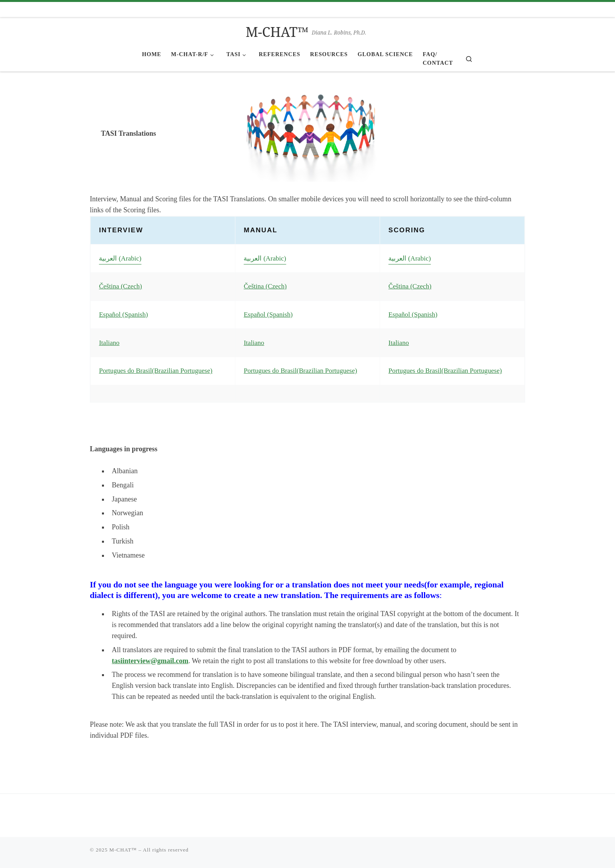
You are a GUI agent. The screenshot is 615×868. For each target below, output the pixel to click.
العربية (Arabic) (120, 258)
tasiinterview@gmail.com (150, 661)
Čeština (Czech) (120, 286)
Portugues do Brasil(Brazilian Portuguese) (156, 371)
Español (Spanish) (123, 315)
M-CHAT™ (123, 850)
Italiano (109, 343)
